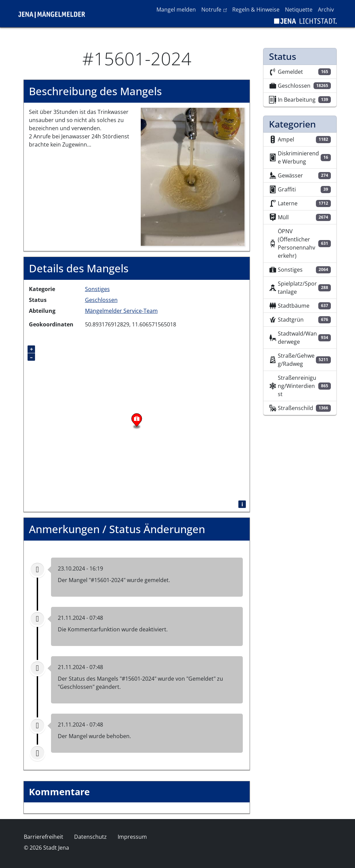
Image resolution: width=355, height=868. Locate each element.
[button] (193, 176)
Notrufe (215, 9)
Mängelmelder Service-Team (121, 311)
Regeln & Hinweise (256, 10)
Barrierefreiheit (44, 837)
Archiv (326, 10)
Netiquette (299, 10)
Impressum (132, 837)
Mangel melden (176, 10)
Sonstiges (97, 289)
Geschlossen (101, 300)
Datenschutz (90, 837)
